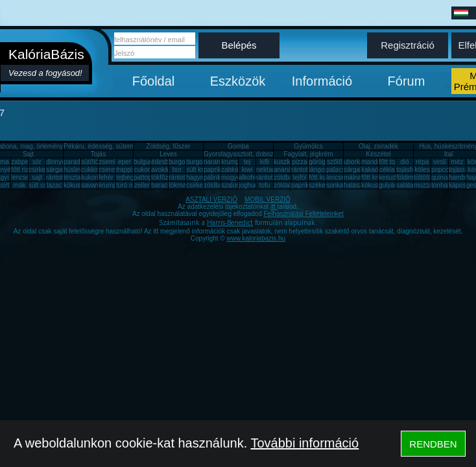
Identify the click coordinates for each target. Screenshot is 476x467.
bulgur (143, 162)
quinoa (441, 177)
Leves (168, 154)
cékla (387, 170)
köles (422, 170)
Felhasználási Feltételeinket (303, 214)
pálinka (214, 177)
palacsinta (341, 170)
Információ (322, 81)
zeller (142, 185)
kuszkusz (287, 162)
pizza (299, 162)
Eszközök (238, 81)
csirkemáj (42, 170)
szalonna (234, 185)
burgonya (182, 162)
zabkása (233, 170)
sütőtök (91, 162)
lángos (318, 170)
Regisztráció (408, 45)
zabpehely (26, 162)
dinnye (55, 162)
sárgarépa (61, 170)
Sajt (28, 154)
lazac (54, 185)
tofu (265, 185)
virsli (440, 162)
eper (125, 162)
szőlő (334, 162)
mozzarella (429, 185)
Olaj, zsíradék (378, 146)
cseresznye (115, 170)
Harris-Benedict (230, 222)
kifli (265, 162)
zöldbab (285, 177)
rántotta (180, 177)
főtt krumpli (377, 177)
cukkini (91, 170)
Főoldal (154, 81)
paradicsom (80, 162)
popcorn (443, 170)
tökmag (179, 185)
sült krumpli (203, 170)
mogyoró (234, 177)
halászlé (356, 185)
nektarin (268, 170)
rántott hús (306, 170)
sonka (335, 185)
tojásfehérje (413, 170)
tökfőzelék (166, 177)
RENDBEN (433, 444)
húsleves (76, 170)
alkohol (249, 177)
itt (274, 207)
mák (20, 185)
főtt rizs (21, 170)
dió (404, 162)
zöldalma (287, 185)
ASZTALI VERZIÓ (211, 199)
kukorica (93, 177)
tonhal (440, 185)
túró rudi (128, 185)
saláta (405, 185)
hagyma (198, 177)
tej (247, 162)
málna (352, 177)
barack (161, 185)
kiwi (247, 170)
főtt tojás (391, 162)
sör (37, 162)
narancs (215, 162)
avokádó (163, 170)
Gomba (238, 146)
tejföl (299, 177)
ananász (286, 170)
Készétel (378, 154)
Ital (448, 154)
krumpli (232, 162)
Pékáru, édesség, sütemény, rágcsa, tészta (125, 146)
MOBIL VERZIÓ (268, 199)
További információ (304, 443)
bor (177, 170)
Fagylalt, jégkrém (308, 154)
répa (422, 162)
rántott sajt (271, 177)
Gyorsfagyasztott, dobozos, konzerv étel (261, 154)
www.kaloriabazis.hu (256, 238)
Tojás (98, 154)
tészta (72, 177)
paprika (214, 170)
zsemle (109, 162)
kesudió (390, 177)
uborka (354, 162)
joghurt (249, 185)
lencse (20, 177)
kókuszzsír (79, 185)
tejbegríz (128, 177)
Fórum (407, 81)
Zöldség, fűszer (168, 146)
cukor (142, 170)
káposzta (462, 185)
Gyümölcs (308, 146)
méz (458, 162)
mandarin (375, 162)
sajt (37, 177)
